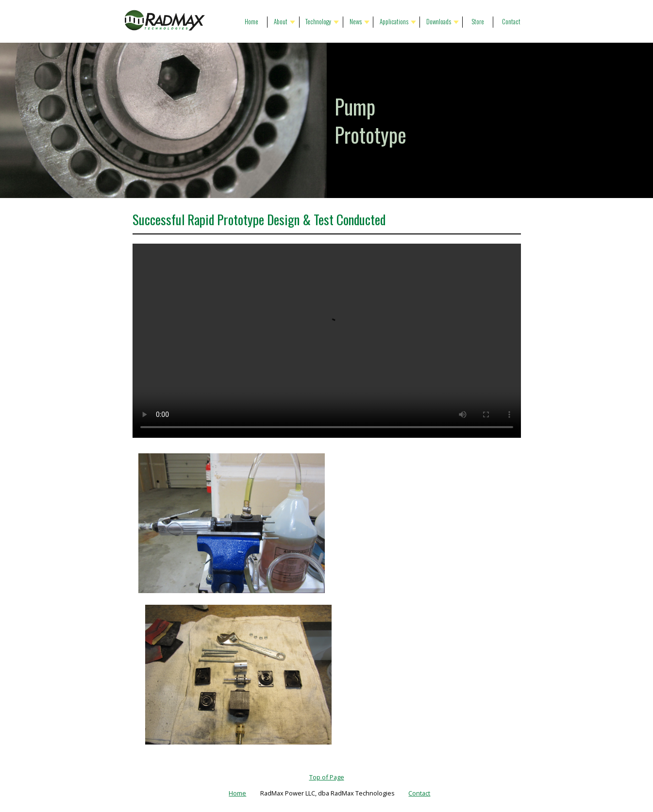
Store (478, 22)
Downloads (439, 22)
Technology (318, 22)
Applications (394, 22)
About (281, 22)
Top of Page (327, 777)
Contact (511, 22)
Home (251, 22)
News (356, 22)
